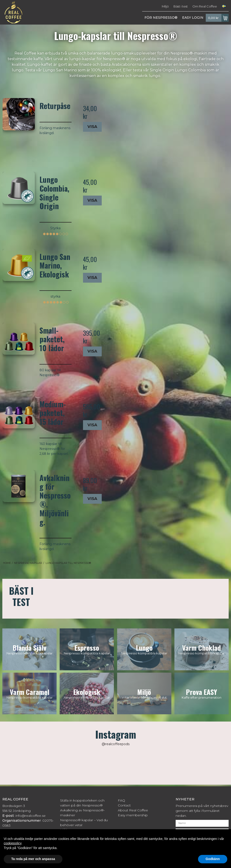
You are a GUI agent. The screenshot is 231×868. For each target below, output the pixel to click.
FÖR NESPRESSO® (161, 18)
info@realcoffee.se (31, 816)
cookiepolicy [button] (13, 843)
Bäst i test (181, 6)
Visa (92, 127)
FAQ (121, 800)
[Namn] (202, 823)
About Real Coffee (133, 810)
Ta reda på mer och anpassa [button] (33, 859)
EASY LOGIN (193, 18)
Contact (124, 805)
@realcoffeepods (116, 744)
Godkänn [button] (213, 859)
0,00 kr (218, 18)
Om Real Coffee (205, 6)
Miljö (165, 6)
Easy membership (133, 815)
